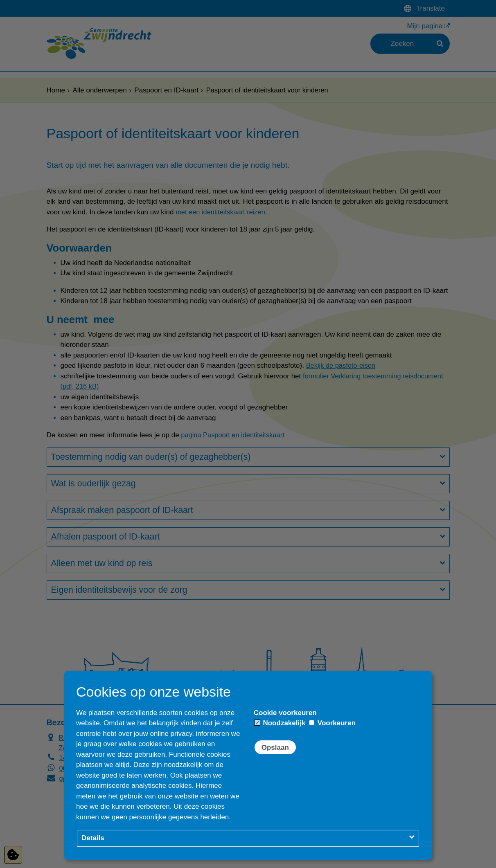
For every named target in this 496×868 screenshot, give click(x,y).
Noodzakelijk (280, 723)
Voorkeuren (332, 723)
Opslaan (275, 748)
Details (93, 838)
